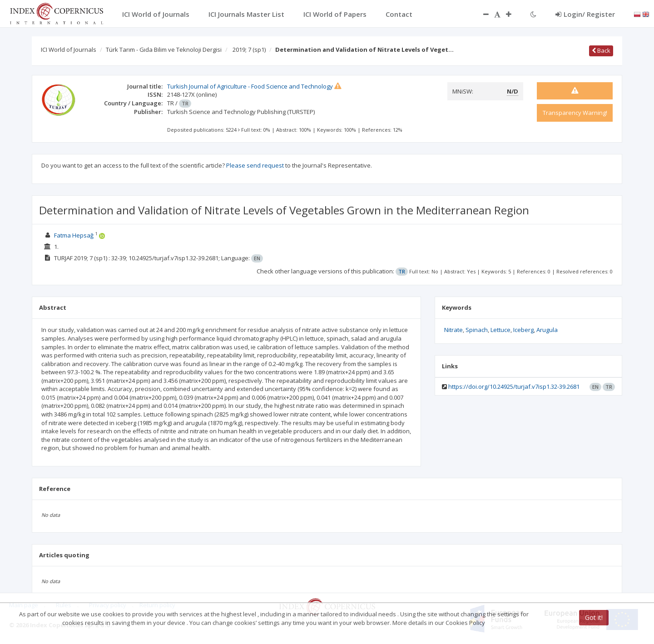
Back (601, 50)
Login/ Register (585, 14)
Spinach (477, 330)
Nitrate (453, 330)
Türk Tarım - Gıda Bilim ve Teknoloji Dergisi (164, 50)
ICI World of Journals (69, 50)
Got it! (594, 617)
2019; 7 (249, 50)
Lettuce (500, 330)
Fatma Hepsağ (74, 235)
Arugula (547, 330)
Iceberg (523, 330)
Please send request (255, 165)
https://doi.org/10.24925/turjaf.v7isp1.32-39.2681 (514, 386)
